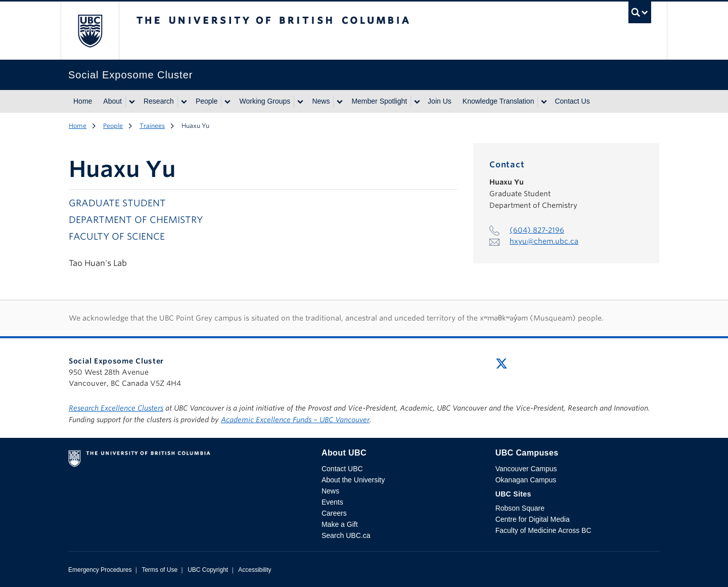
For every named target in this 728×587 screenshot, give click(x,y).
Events (332, 502)
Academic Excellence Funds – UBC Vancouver (295, 420)
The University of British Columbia (90, 31)
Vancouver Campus (526, 469)
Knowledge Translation (498, 101)
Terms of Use (160, 570)
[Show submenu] (131, 102)
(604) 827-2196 (537, 230)
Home (83, 101)
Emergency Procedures (100, 570)
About (112, 101)
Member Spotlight (379, 101)
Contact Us (572, 101)
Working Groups (265, 101)
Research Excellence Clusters (116, 408)
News (321, 101)
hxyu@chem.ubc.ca (544, 241)
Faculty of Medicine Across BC (543, 530)
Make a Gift (340, 524)
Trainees (152, 126)
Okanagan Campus (526, 480)
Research (159, 101)
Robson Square (520, 508)
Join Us (440, 101)
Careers (334, 513)
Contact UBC (342, 469)
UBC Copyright (208, 570)
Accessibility (255, 570)
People (207, 101)
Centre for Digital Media (533, 519)
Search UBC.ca (346, 535)
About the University (353, 480)
